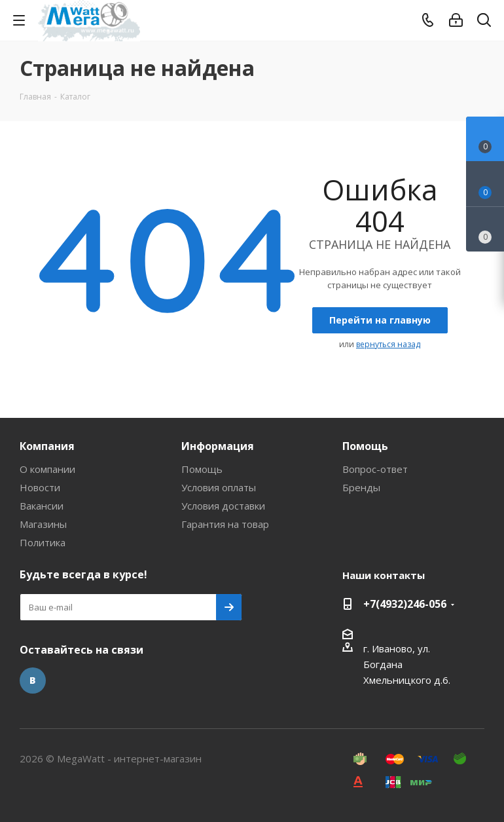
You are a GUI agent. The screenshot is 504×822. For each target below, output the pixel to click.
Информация (218, 446)
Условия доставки (223, 506)
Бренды (361, 487)
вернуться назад (388, 344)
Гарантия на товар (225, 524)
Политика (43, 542)
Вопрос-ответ (375, 469)
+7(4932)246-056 (405, 604)
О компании (47, 469)
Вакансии (42, 506)
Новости (40, 487)
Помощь (202, 469)
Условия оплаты (219, 487)
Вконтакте (33, 681)
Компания (47, 446)
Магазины (43, 524)
